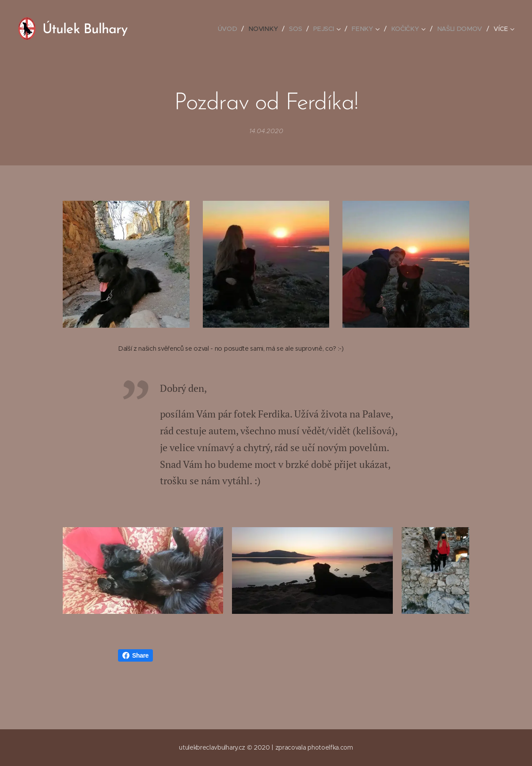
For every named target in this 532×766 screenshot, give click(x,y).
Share (135, 657)
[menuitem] (233, 29)
